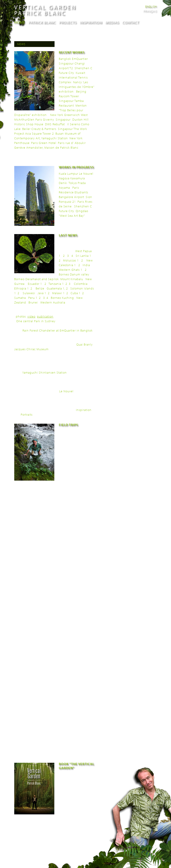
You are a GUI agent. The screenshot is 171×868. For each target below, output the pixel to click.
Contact (131, 22)
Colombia (81, 284)
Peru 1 (33, 298)
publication (45, 316)
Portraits (27, 415)
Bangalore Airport (71, 197)
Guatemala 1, (56, 288)
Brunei (33, 302)
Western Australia (53, 302)
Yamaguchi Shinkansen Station (45, 372)
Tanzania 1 (56, 284)
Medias (112, 22)
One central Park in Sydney (36, 321)
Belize (40, 288)
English (151, 6)
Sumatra (20, 298)
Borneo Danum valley (74, 274)
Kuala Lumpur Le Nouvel (76, 174)
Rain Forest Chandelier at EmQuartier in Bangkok (58, 330)
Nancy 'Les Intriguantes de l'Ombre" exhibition (77, 87)
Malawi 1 (58, 293)
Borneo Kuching (62, 298)
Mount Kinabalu (72, 279)
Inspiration (91, 22)
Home (20, 22)
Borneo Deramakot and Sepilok (37, 279)
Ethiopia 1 (22, 288)
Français (150, 11)
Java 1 (42, 293)
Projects (68, 22)
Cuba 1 (76, 293)
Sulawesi (29, 293)
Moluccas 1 (71, 260)
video (31, 316)
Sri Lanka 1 (83, 256)
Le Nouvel (66, 391)
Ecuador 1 (35, 284)
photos (21, 316)
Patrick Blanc (42, 22)
